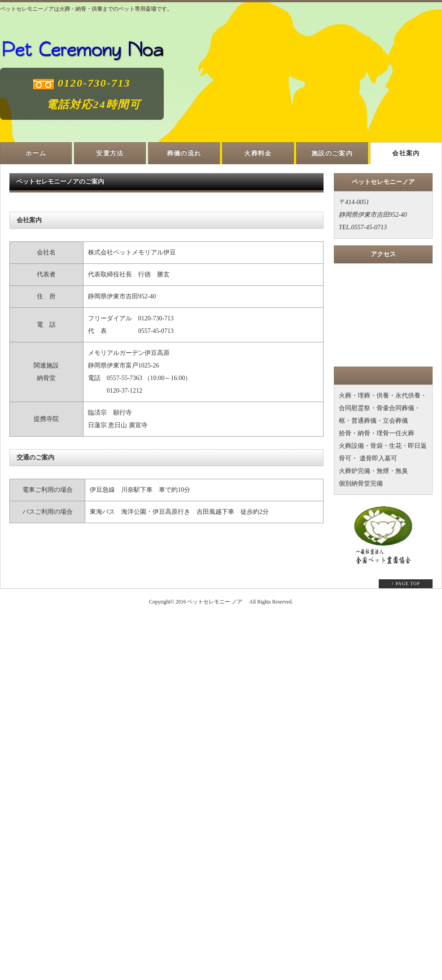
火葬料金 (258, 153)
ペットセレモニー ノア (215, 602)
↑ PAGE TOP (406, 584)
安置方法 (110, 153)
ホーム (36, 153)
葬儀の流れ (184, 153)
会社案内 (406, 153)
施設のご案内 (332, 153)
